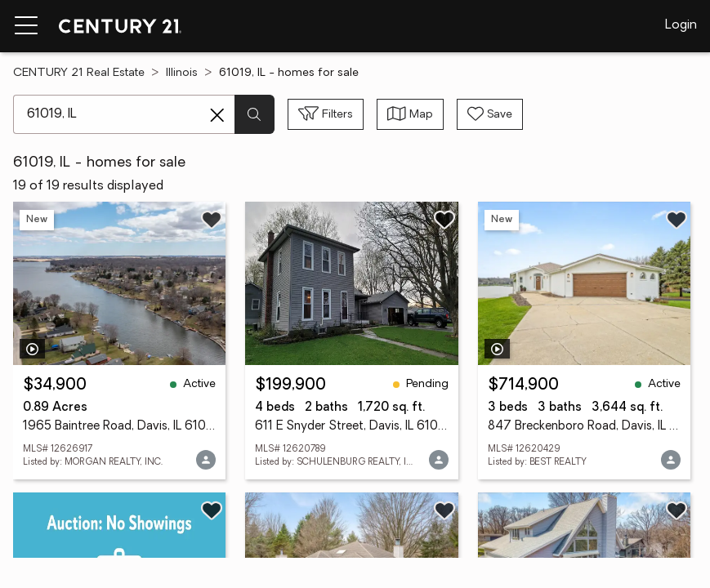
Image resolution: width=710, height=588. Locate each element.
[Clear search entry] (217, 115)
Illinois (182, 73)
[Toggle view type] (410, 114)
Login (681, 25)
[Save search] (490, 114)
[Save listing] (212, 220)
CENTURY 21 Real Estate (79, 73)
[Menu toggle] (26, 26)
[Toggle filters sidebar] (326, 114)
